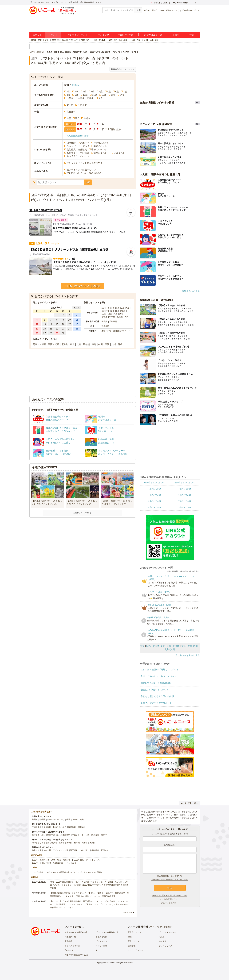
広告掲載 (68, 941)
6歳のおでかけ (155, 501)
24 (69, 329)
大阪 (115, 40)
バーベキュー (53, 819)
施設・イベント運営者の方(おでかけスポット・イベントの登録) (74, 872)
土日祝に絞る (114, 129)
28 (51, 333)
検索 (88, 182)
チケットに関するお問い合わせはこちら (170, 896)
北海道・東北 (36, 40)
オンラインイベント (78, 35)
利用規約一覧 (70, 937)
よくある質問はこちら (170, 899)
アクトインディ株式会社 (161, 927)
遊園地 (35, 819)
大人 (100, 98)
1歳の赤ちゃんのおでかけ (185, 482)
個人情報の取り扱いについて (170, 876)
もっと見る (128, 912)
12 (37, 324)
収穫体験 (72, 827)
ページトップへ (189, 803)
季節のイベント (99, 149)
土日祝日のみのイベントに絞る (83, 286)
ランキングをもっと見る (187, 655)
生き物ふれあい (102, 143)
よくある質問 (101, 937)
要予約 (70, 105)
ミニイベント (121, 153)
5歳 (109, 92)
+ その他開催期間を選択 (76, 136)
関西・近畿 (54, 344)
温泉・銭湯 (37, 850)
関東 (54, 40)
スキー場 (47, 850)
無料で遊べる (53, 835)
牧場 (68, 819)
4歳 (101, 92)
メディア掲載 (101, 946)
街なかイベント (101, 153)
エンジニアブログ (135, 950)
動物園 (42, 819)
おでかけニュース (153, 35)
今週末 (87, 118)
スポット (37, 35)
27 (45, 333)
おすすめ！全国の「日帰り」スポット (160, 670)
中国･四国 (193, 646)
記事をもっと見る (83, 513)
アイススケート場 (61, 850)
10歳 (85, 95)
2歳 (85, 92)
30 (63, 333)
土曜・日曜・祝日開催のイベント (116, 331)
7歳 (125, 92)
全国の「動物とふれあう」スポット (158, 676)
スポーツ (85, 143)
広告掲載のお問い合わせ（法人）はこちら (170, 880)
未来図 (162, 937)
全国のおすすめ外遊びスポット (156, 703)
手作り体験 (46, 827)
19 (37, 329)
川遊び (104, 835)
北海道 (46, 40)
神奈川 (65, 40)
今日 (69, 118)
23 (63, 329)
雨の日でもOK (158, 10)
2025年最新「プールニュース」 (88, 860)
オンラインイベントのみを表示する (85, 163)
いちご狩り (85, 850)
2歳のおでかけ (155, 489)
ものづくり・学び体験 (78, 153)
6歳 (117, 92)
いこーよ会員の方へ (170, 903)
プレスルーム (101, 941)
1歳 (76, 92)
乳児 (113, 95)
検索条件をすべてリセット (123, 69)
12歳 (104, 95)
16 (63, 324)
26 (37, 333)
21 (51, 329)
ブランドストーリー (167, 932)
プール (75, 819)
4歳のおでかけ (155, 495)
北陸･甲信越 (173, 646)
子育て (176, 35)
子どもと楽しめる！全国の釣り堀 (157, 696)
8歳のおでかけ (155, 507)
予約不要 (82, 105)
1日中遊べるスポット (191, 10)
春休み (147, 10)
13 (45, 324)
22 (57, 329)
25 (77, 329)
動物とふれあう (173, 10)
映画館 (62, 843)
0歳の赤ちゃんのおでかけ (155, 482)
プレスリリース (166, 946)
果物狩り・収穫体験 (100, 850)
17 (69, 324)
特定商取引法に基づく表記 (76, 955)
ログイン (195, 3)
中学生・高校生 (86, 98)
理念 (130, 937)
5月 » (77, 308)
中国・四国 (136, 40)
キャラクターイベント (78, 156)
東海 (83, 40)
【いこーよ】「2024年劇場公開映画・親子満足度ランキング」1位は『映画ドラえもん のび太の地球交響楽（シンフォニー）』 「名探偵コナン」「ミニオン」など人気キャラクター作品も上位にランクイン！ (90, 904)
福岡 (157, 40)
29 (57, 333)
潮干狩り (74, 850)
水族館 (92, 843)
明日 (77, 118)
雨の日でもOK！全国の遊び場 (156, 683)
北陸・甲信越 (99, 40)
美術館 (85, 843)
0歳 (68, 92)
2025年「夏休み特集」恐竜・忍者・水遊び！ (51, 860)
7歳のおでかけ (185, 501)
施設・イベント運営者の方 (76, 932)
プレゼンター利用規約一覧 (107, 932)
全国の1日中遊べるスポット (155, 690)
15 (57, 324)
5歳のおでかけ (185, 495)
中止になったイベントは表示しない (85, 173)
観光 (82, 819)
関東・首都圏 (39, 344)
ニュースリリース (72, 946)
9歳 (76, 95)
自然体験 (71, 143)
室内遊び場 (52, 843)
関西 (111, 40)
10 (69, 320)
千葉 (71, 40)
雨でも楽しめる (39, 843)
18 (77, 324)
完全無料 (71, 112)
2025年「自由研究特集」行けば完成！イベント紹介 (54, 863)
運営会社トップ (134, 932)
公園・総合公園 (92, 835)
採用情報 (132, 946)
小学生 (70, 98)
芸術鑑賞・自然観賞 (77, 149)
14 (51, 324)
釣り (63, 819)
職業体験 (82, 827)
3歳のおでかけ (185, 489)
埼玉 (76, 40)
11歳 (95, 95)
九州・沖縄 (149, 40)
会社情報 (163, 941)
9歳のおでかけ (185, 507)
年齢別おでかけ (126, 35)
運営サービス (134, 941)
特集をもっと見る (191, 291)
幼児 (122, 95)
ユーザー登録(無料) (179, 3)
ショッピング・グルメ (78, 146)
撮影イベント (100, 146)
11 (77, 320)
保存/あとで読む (160, 3)
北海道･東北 (159, 646)
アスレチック (78, 835)
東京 (59, 40)
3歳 (93, 92)
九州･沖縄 (170, 649)
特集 (192, 35)
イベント (53, 35)
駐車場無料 (65, 835)
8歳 (68, 95)
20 (45, 329)
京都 (120, 40)
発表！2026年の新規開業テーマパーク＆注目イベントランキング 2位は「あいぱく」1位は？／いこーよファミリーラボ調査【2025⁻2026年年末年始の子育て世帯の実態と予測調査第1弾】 (89, 885)
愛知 (88, 40)
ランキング (103, 35)
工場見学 (36, 827)
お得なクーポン (39, 835)
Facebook (69, 950)
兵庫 (125, 40)
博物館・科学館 (73, 843)
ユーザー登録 (38, 872)
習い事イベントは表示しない (81, 170)
